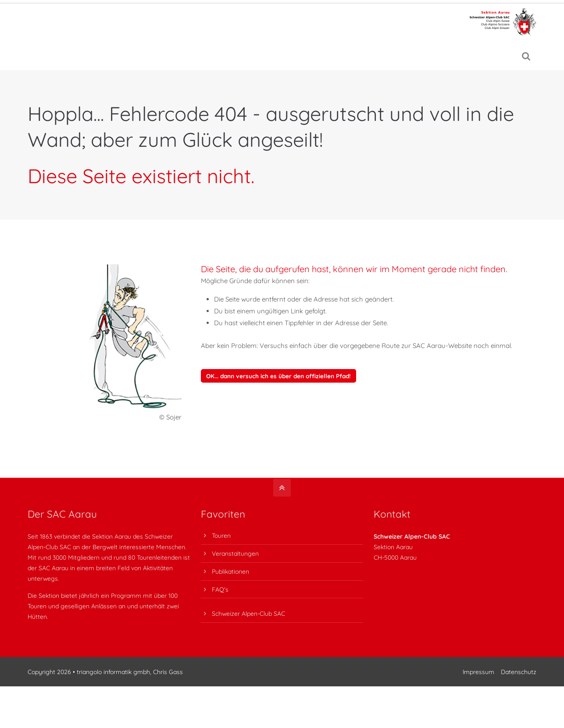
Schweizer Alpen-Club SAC (248, 613)
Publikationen (230, 571)
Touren (221, 535)
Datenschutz (519, 672)
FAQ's (220, 589)
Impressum (478, 672)
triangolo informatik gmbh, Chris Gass (130, 672)
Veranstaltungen (235, 553)
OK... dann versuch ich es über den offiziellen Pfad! (278, 376)
